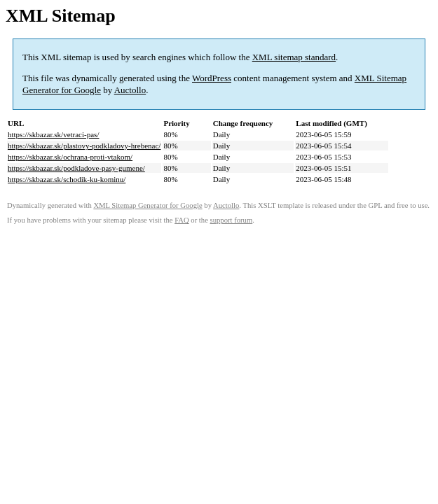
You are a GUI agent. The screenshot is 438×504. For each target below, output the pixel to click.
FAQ (182, 220)
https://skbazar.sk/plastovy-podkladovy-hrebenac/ (84, 146)
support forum (232, 220)
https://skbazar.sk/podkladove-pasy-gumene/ (76, 168)
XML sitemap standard (294, 57)
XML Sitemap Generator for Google (148, 205)
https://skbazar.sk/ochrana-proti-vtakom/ (70, 157)
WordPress (212, 78)
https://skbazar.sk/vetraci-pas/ (53, 134)
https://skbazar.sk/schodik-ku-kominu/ (67, 179)
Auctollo (130, 90)
